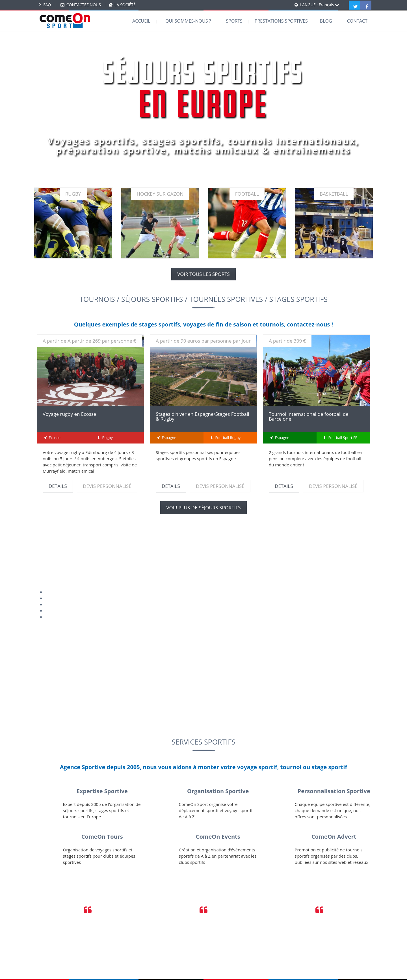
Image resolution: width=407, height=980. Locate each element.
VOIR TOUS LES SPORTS (203, 274)
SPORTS (234, 21)
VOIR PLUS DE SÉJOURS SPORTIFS (203, 508)
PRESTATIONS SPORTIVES (281, 21)
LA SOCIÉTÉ (125, 5)
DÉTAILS (58, 486)
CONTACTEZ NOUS (84, 5)
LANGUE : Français (320, 5)
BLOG (326, 21)
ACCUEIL (141, 21)
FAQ (47, 5)
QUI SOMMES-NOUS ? (188, 21)
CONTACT (357, 21)
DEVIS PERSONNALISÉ (107, 486)
